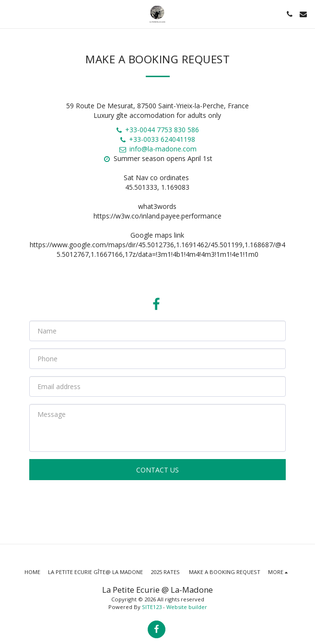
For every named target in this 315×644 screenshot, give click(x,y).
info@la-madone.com (157, 149)
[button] (11, 14)
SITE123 (152, 607)
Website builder (187, 607)
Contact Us (157, 470)
